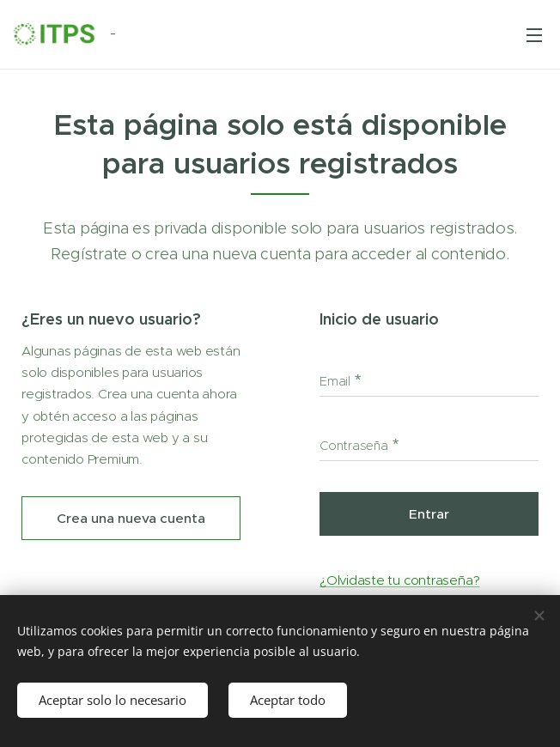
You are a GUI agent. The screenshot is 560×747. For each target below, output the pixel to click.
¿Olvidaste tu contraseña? (399, 580)
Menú (534, 35)
